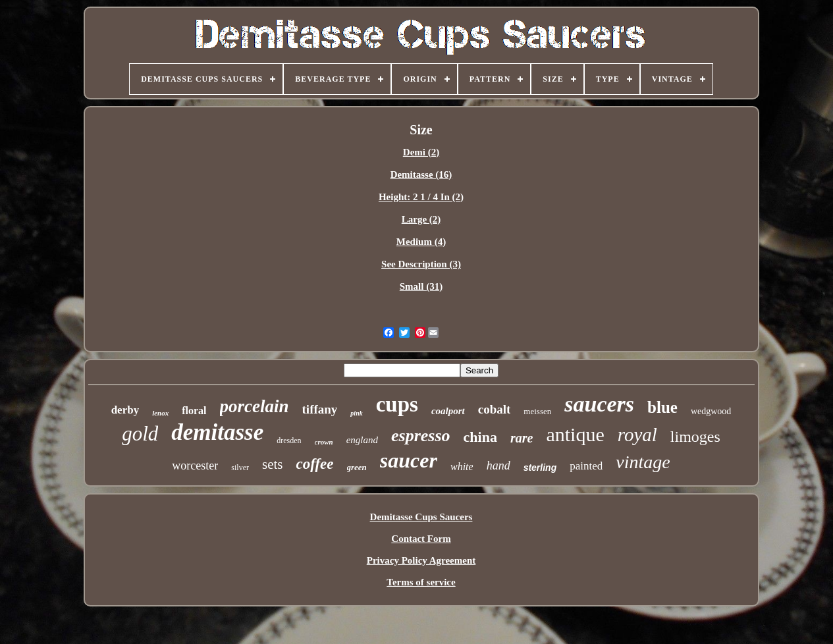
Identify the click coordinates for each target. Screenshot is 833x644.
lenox (160, 413)
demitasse (217, 432)
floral (194, 411)
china (480, 437)
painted (586, 466)
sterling (540, 468)
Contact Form (421, 539)
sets (273, 464)
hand (498, 466)
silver (240, 468)
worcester (195, 466)
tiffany (320, 409)
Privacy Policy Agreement (421, 560)
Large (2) (421, 219)
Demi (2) (421, 152)
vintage (643, 462)
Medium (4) (421, 242)
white (462, 467)
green (357, 467)
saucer (409, 460)
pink (356, 413)
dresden (289, 441)
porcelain (255, 406)
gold (140, 434)
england (362, 440)
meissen (537, 411)
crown (324, 442)
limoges (695, 437)
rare (522, 438)
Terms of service (421, 582)
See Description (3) (421, 264)
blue (662, 407)
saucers (599, 404)
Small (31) (421, 286)
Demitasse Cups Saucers (421, 517)
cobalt (495, 409)
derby (125, 410)
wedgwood (711, 411)
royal (637, 435)
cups (397, 404)
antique (575, 434)
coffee (314, 464)
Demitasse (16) (421, 174)
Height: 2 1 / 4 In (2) (421, 197)
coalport (448, 411)
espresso (421, 436)
